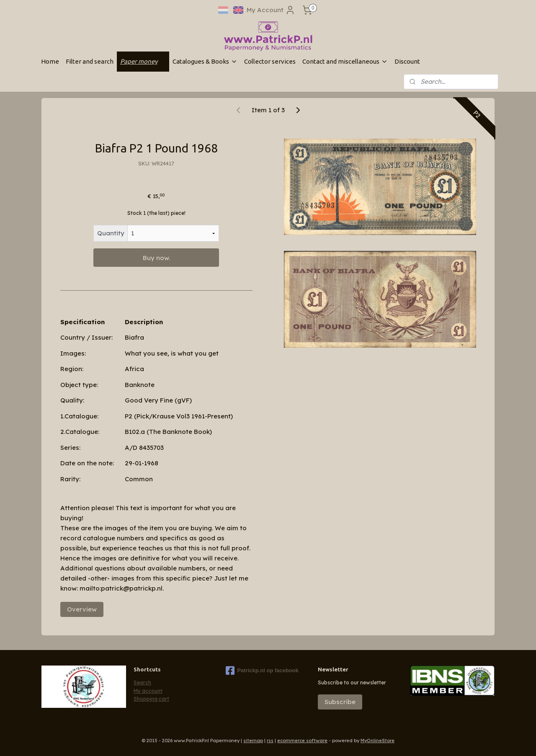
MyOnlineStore (378, 741)
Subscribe (340, 702)
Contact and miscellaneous (345, 61)
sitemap (253, 741)
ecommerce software (302, 741)
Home (50, 61)
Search (142, 682)
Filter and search (90, 61)
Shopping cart (151, 699)
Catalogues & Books (205, 61)
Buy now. (156, 258)
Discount (407, 61)
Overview (82, 609)
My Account (271, 10)
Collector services (270, 61)
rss (270, 741)
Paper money (143, 61)
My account (148, 691)
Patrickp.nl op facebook (262, 671)
